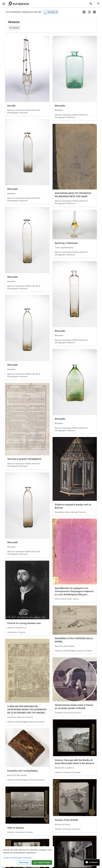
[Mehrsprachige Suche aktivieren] (84, 12)
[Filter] (98, 4)
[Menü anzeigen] (4, 4)
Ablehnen (24, 863)
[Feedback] (92, 862)
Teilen (14, 28)
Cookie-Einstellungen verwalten (17, 858)
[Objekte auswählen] (89, 12)
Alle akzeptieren (42, 863)
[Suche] (91, 4)
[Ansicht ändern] (94, 12)
